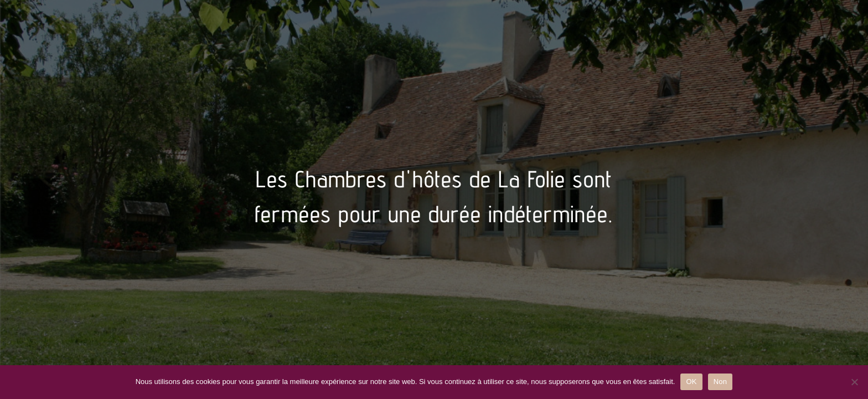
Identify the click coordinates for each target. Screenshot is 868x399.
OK (691, 382)
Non (720, 382)
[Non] (854, 382)
